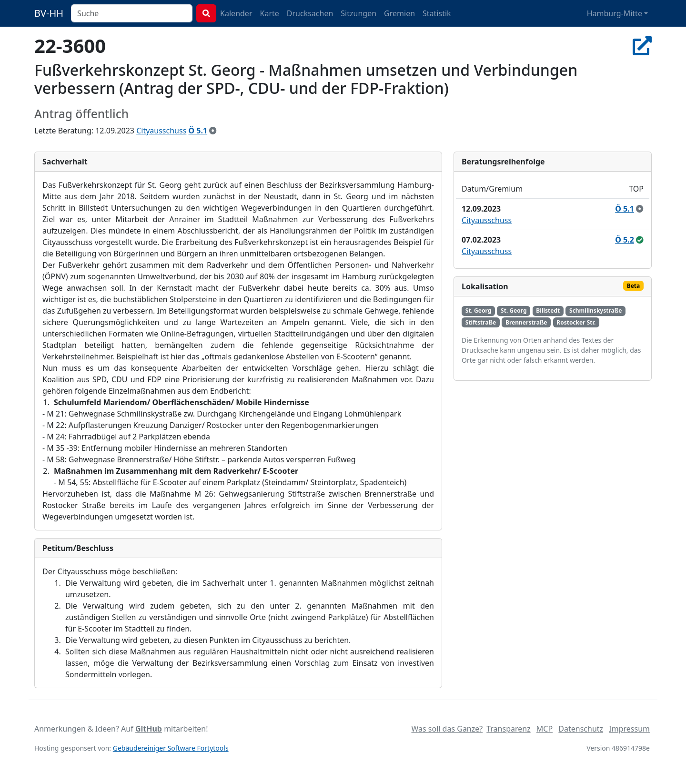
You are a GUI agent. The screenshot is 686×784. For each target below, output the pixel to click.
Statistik (437, 13)
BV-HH (49, 13)
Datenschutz (581, 729)
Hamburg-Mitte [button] (615, 13)
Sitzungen (358, 13)
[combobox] (132, 13)
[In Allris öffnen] (642, 46)
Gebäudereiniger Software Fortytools (171, 748)
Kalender (236, 13)
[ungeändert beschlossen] (640, 240)
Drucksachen (310, 13)
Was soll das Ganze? (447, 729)
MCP (545, 729)
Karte (270, 13)
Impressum (629, 729)
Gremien (399, 13)
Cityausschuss (161, 131)
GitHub (149, 729)
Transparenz (508, 729)
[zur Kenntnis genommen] (213, 131)
